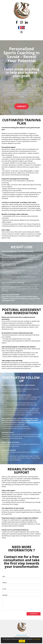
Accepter (22, 641)
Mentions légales (22, 635)
